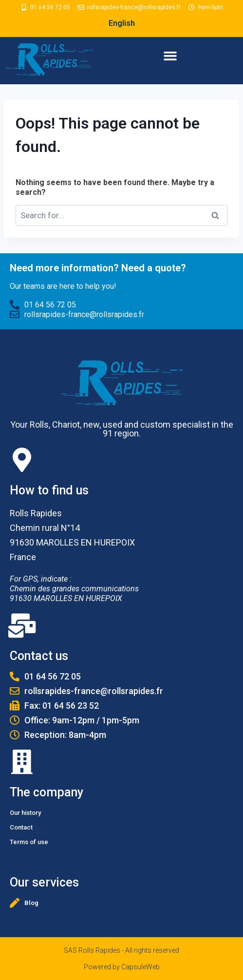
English (122, 23)
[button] (170, 56)
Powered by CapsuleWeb (122, 967)
